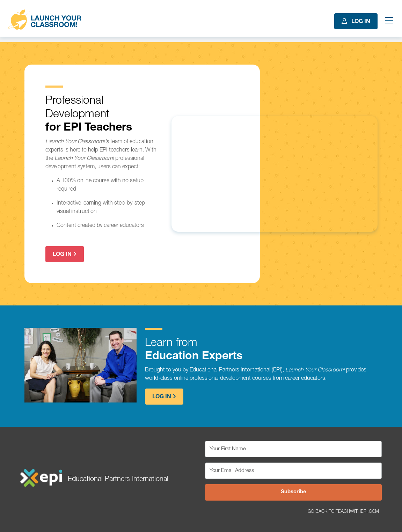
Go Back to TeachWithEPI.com (343, 512)
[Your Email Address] (293, 471)
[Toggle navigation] (388, 21)
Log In (356, 21)
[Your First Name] (293, 449)
